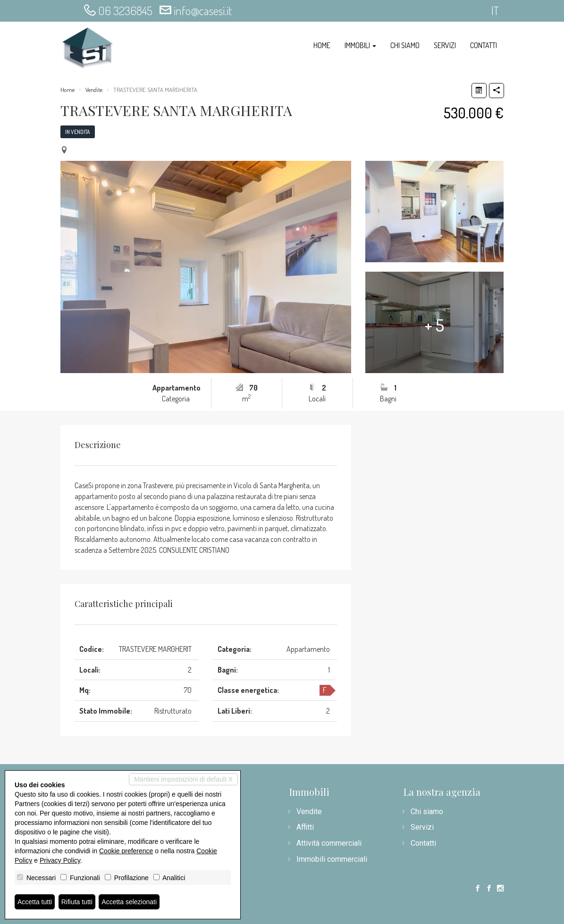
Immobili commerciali (332, 859)
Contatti (484, 45)
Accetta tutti (35, 902)
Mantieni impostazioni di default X (183, 779)
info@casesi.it (203, 10)
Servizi (445, 45)
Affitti (305, 827)
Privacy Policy (60, 860)
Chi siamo (405, 45)
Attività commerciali (329, 843)
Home (322, 45)
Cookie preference (126, 851)
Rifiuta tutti (77, 902)
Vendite (94, 90)
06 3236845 (125, 10)
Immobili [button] (360, 45)
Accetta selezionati (129, 902)
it (495, 10)
